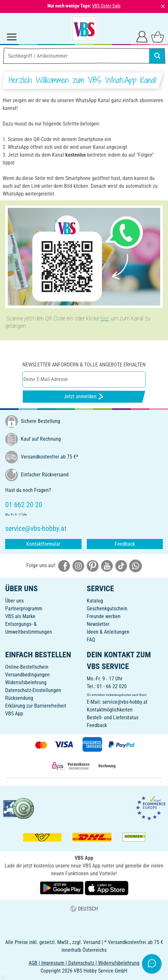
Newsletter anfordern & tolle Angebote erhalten (84, 365)
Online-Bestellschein (27, 667)
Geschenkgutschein (107, 609)
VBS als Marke (20, 616)
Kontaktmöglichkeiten (110, 710)
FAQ (91, 640)
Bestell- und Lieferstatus (113, 717)
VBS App (14, 714)
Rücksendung (19, 698)
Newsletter (98, 624)
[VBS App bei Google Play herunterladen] (62, 887)
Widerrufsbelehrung (26, 682)
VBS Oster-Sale (106, 6)
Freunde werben (104, 616)
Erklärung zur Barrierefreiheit (36, 706)
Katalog (95, 601)
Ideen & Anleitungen (108, 632)
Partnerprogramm (24, 609)
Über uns (14, 601)
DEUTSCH (84, 909)
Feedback (125, 544)
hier (104, 318)
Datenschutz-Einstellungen (33, 690)
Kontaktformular (43, 544)
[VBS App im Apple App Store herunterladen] (107, 887)
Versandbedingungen (27, 675)
